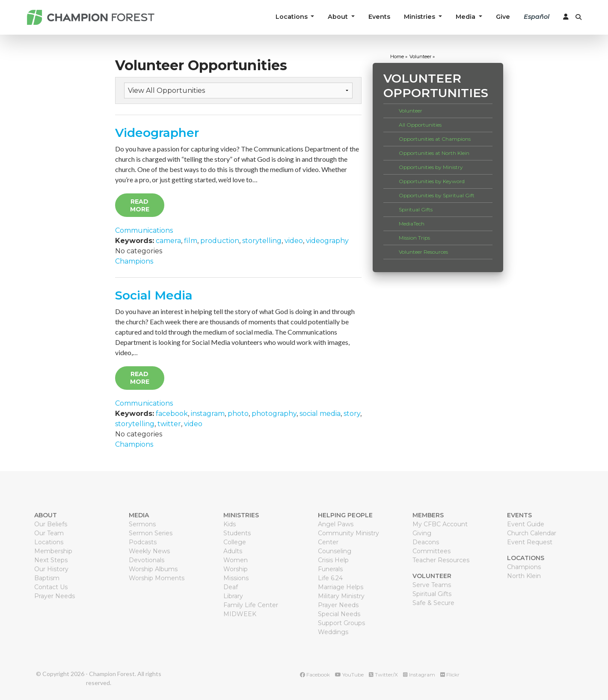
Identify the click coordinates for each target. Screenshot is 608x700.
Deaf (231, 587)
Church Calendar (532, 533)
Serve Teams (432, 585)
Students (237, 533)
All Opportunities (420, 125)
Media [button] (466, 17)
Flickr (450, 675)
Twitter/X (383, 675)
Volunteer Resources (423, 252)
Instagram (419, 675)
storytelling (262, 241)
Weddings (333, 632)
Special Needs (339, 614)
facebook (172, 414)
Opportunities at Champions (435, 139)
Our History (51, 569)
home (397, 56)
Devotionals (147, 560)
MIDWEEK (240, 614)
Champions (134, 261)
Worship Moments (157, 578)
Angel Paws (336, 524)
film (191, 241)
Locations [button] (292, 17)
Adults (233, 551)
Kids (230, 524)
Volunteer (411, 111)
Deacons (426, 542)
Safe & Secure (433, 603)
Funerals (330, 569)
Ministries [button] (420, 17)
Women (236, 560)
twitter (169, 424)
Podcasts (143, 542)
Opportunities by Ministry (431, 167)
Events (379, 17)
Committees (432, 551)
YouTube (349, 675)
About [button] (339, 17)
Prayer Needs (55, 596)
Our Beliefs (51, 524)
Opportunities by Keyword (432, 181)
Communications (144, 230)
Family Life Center (251, 605)
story (352, 414)
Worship (236, 569)
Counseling (335, 551)
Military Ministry (341, 596)
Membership (53, 551)
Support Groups (341, 623)
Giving (422, 533)
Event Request (530, 542)
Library (233, 596)
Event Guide (526, 524)
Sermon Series (151, 533)
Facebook (315, 675)
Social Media (154, 295)
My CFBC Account (440, 524)
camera (168, 241)
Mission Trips (414, 238)
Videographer (157, 133)
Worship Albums (153, 569)
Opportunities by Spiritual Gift (437, 195)
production (220, 241)
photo (238, 414)
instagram (208, 414)
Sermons (142, 524)
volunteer (420, 56)
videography (327, 241)
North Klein (524, 576)
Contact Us (51, 587)
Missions (236, 578)
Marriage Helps (341, 587)
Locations (49, 542)
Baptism (47, 578)
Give (503, 17)
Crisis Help (333, 560)
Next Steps (51, 560)
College (235, 542)
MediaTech (412, 224)
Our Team (49, 533)
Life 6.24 (330, 578)
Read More (140, 205)
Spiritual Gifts (416, 209)
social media (320, 414)
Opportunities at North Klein (434, 153)
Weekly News (149, 551)
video (294, 241)
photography (274, 414)
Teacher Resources (441, 560)
